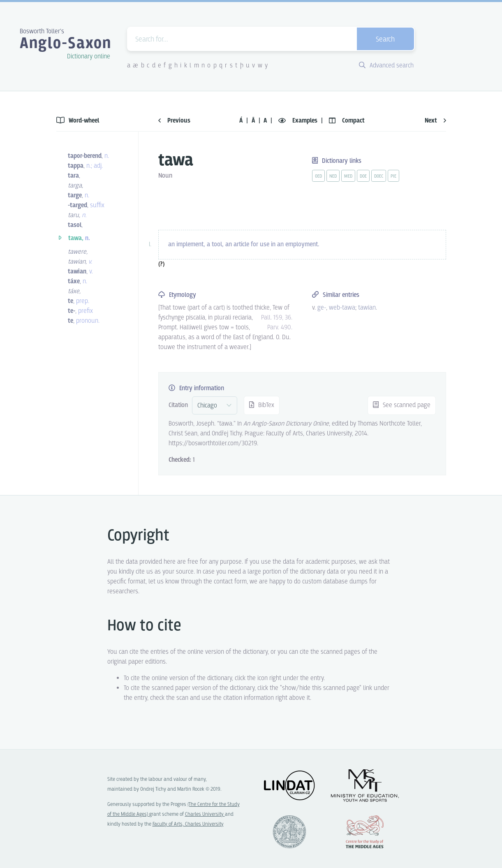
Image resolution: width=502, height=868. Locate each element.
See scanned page (402, 405)
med (348, 176)
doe (363, 176)
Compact (347, 121)
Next (435, 121)
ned (333, 176)
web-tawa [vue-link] (342, 308)
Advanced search (386, 66)
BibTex (262, 405)
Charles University (205, 814)
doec (379, 176)
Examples (299, 121)
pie (393, 176)
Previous (174, 121)
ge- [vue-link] (322, 308)
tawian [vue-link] (367, 308)
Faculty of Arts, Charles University (188, 824)
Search (385, 40)
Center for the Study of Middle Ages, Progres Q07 (365, 832)
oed (318, 176)
